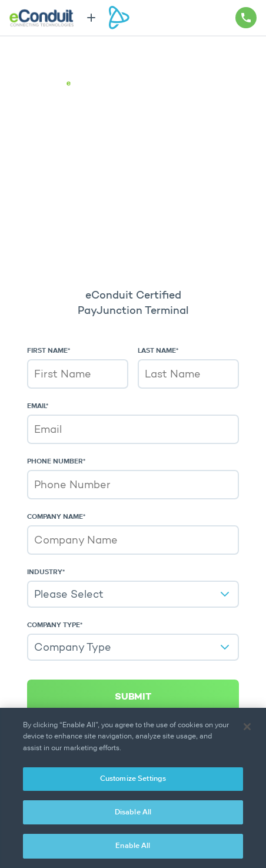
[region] (133, 788)
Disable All (133, 812)
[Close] (247, 727)
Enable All (133, 846)
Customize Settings (133, 779)
